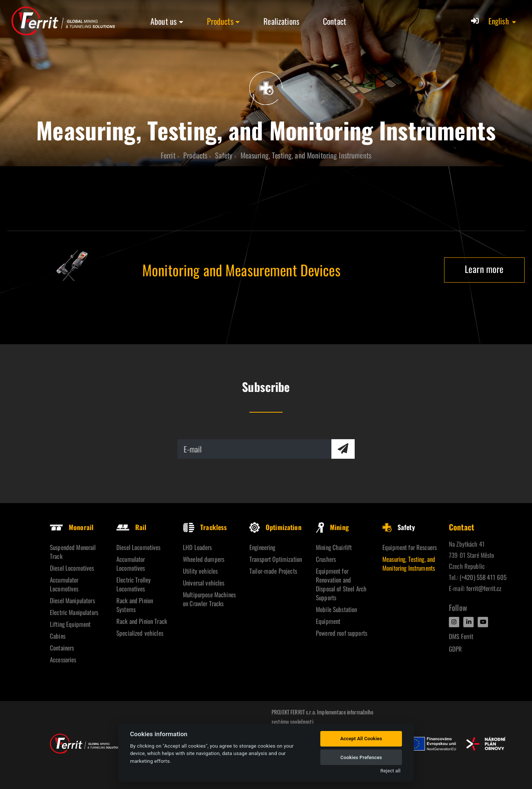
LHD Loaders (197, 547)
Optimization (275, 527)
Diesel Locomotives (72, 568)
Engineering (262, 547)
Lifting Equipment (70, 624)
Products (220, 21)
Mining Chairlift (334, 547)
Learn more (484, 269)
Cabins (58, 636)
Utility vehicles (200, 571)
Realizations (281, 21)
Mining (332, 527)
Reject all (391, 771)
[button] (503, 21)
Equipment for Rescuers (410, 547)
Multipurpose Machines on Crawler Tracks (209, 599)
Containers (62, 648)
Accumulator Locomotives (64, 584)
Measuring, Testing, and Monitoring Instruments (409, 563)
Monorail (72, 527)
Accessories (63, 660)
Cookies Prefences (361, 757)
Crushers (326, 559)
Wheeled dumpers (204, 559)
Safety (399, 527)
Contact (335, 21)
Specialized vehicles (140, 633)
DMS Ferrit (461, 636)
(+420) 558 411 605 (483, 577)
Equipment (328, 621)
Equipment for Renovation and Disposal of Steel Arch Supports (341, 584)
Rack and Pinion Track (142, 621)
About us (163, 21)
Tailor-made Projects (273, 571)
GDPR (456, 649)
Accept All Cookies (361, 739)
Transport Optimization (276, 559)
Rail (132, 527)
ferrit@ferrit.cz (484, 588)
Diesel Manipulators (72, 600)
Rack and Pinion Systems (135, 605)
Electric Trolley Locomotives (134, 584)
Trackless (205, 527)
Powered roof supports (342, 633)
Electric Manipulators (74, 612)
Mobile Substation (336, 609)
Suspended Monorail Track (73, 552)
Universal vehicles (204, 583)
